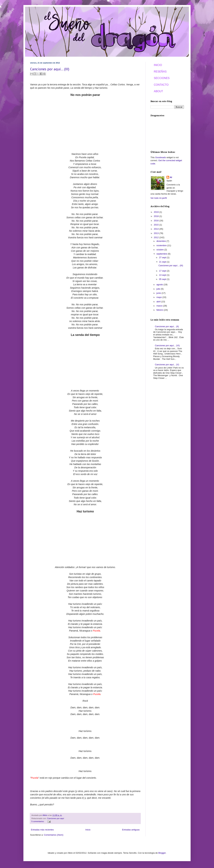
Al (171, 177)
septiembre (162, 254)
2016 (157, 221)
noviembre (162, 245)
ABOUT (158, 91)
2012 (157, 237)
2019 (157, 212)
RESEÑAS (160, 72)
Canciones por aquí (56, 818)
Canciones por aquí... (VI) (167, 345)
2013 (157, 233)
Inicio (88, 830)
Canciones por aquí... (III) (50, 69)
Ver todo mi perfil (159, 198)
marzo (160, 306)
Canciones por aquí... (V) (167, 365)
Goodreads (160, 157)
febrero (160, 310)
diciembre (162, 241)
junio (159, 293)
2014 (157, 229)
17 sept (163, 271)
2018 (157, 216)
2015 (157, 225)
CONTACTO (161, 85)
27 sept (163, 257)
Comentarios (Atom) (53, 835)
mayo (159, 297)
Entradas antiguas (131, 830)
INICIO (158, 65)
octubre (160, 250)
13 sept (163, 275)
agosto (160, 285)
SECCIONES (162, 78)
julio (159, 289)
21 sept (163, 262)
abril (159, 302)
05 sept (163, 279)
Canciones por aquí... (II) (167, 326)
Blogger (162, 853)
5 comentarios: (38, 821)
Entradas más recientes (42, 830)
